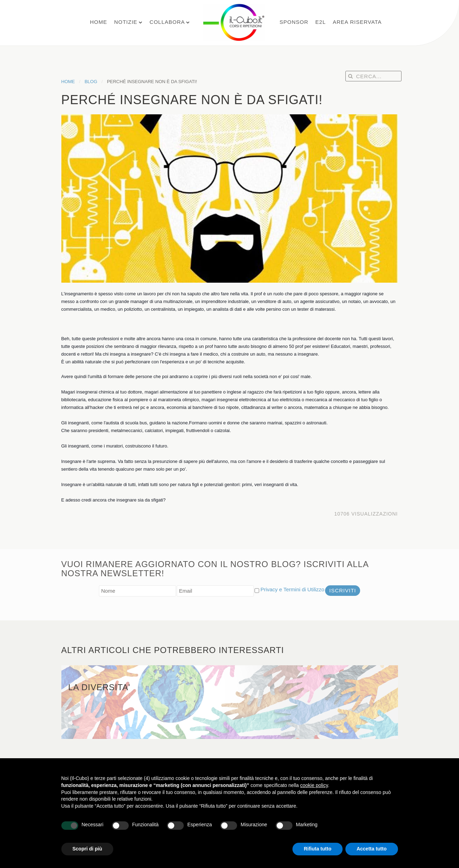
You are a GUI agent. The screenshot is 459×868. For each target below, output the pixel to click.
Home (98, 22)
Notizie (126, 22)
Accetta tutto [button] (372, 849)
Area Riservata (357, 22)
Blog (91, 82)
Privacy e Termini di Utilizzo (292, 589)
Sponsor (294, 22)
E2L (320, 22)
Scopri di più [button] (87, 849)
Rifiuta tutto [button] (318, 849)
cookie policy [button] (314, 785)
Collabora (167, 22)
